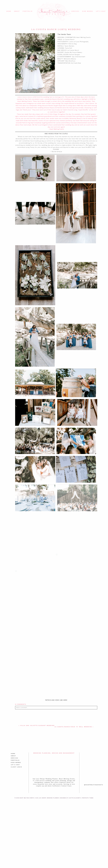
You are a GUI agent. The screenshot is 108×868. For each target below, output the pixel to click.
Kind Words (88, 11)
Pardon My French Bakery (73, 52)
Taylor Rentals (69, 46)
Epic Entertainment (79, 57)
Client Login (16, 844)
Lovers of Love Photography (79, 42)
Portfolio (28, 11)
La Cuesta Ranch (69, 39)
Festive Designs (75, 55)
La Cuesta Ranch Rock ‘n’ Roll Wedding (73, 804)
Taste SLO (69, 48)
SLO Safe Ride (76, 63)
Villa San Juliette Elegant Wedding (38, 803)
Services (75, 11)
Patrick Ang (73, 44)
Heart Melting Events (83, 37)
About (17, 11)
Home (9, 11)
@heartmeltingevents (94, 862)
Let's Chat (101, 11)
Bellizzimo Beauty (70, 59)
